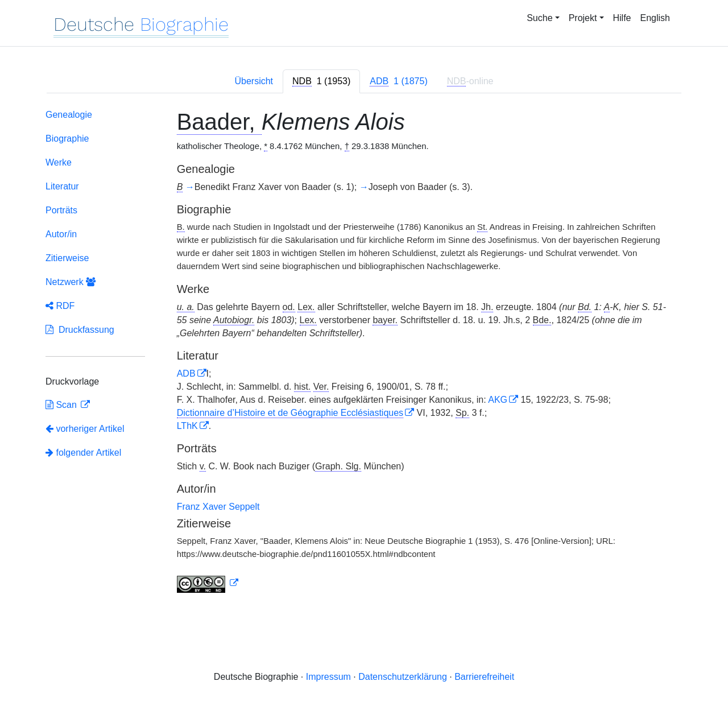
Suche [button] (539, 18)
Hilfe (622, 18)
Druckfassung (80, 330)
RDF (60, 306)
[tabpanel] (364, 353)
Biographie (67, 139)
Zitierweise (67, 258)
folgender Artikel (83, 453)
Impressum (328, 677)
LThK (187, 426)
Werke (59, 162)
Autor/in (61, 234)
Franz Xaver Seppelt (218, 507)
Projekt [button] (583, 18)
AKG (498, 400)
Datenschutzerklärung (403, 677)
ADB (186, 373)
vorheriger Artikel (85, 429)
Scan (62, 405)
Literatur (62, 186)
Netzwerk (71, 282)
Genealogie (69, 115)
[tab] (321, 81)
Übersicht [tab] (254, 81)
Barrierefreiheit (484, 677)
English (655, 18)
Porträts (61, 210)
